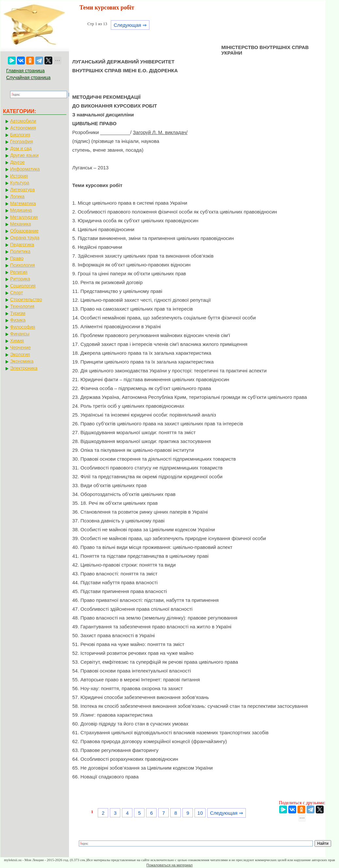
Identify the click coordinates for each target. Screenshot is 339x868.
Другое (17, 162)
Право (17, 258)
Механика (21, 224)
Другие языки (24, 155)
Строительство (26, 299)
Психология (23, 265)
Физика (18, 320)
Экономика (22, 361)
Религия (19, 272)
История (19, 176)
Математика (23, 203)
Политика (20, 251)
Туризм (18, 313)
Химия (17, 341)
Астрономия (23, 128)
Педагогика (22, 245)
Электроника (24, 368)
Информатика (25, 169)
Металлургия (24, 217)
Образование (24, 231)
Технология (22, 306)
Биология (20, 135)
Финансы (20, 334)
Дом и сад (21, 148)
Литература (22, 190)
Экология (20, 354)
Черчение (20, 348)
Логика (17, 196)
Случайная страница (28, 77)
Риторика (20, 279)
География (22, 142)
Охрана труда (25, 238)
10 (200, 813)
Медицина (21, 210)
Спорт (17, 293)
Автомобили (23, 121)
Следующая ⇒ (130, 25)
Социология (23, 286)
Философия (23, 327)
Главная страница (25, 71)
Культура (20, 183)
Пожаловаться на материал (169, 865)
